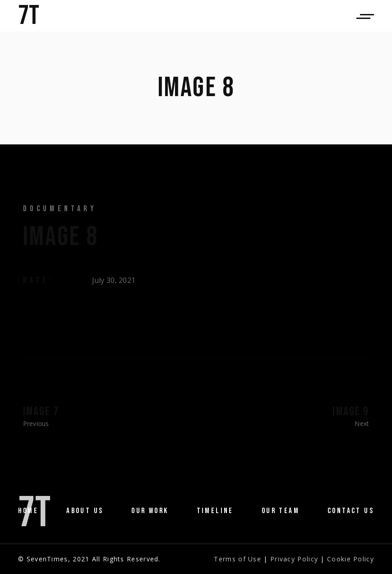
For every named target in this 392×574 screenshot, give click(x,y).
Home (28, 511)
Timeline (215, 511)
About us (85, 511)
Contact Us (351, 511)
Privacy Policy (294, 559)
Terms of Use (238, 559)
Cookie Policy (350, 559)
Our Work (150, 511)
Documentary (60, 209)
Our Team (281, 511)
